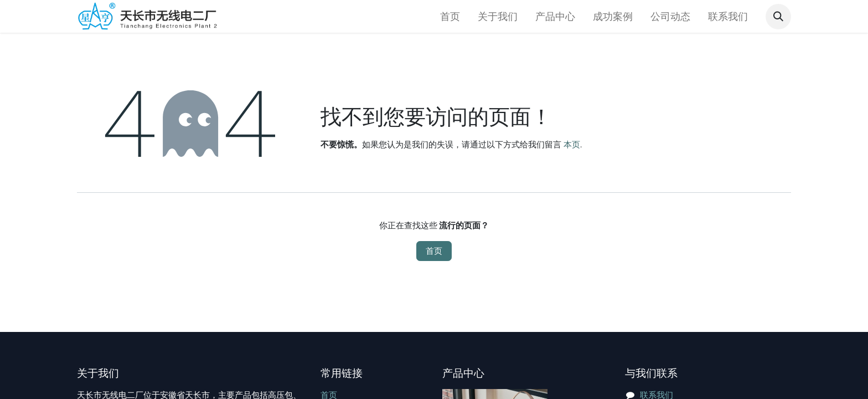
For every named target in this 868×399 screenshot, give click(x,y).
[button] (778, 17)
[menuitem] (450, 16)
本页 (572, 145)
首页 (434, 251)
